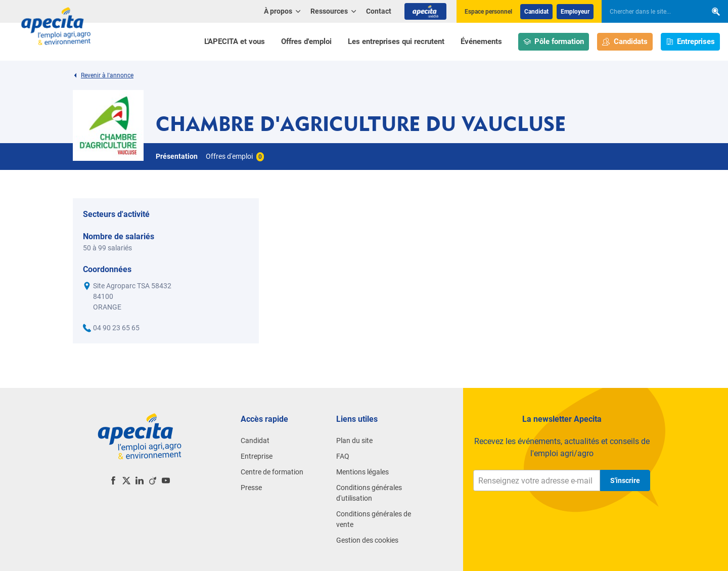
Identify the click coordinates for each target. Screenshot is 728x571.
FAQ (343, 456)
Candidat (536, 12)
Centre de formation (272, 472)
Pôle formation (554, 42)
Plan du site (354, 441)
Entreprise (257, 456)
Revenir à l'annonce (103, 75)
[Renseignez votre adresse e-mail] (537, 480)
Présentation (177, 156)
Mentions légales (362, 472)
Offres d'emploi (306, 41)
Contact (379, 11)
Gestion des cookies (367, 540)
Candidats (625, 42)
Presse (251, 488)
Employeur (575, 12)
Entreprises (691, 42)
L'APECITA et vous (235, 41)
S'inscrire (625, 480)
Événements (481, 41)
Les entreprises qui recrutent (396, 41)
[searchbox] (649, 12)
